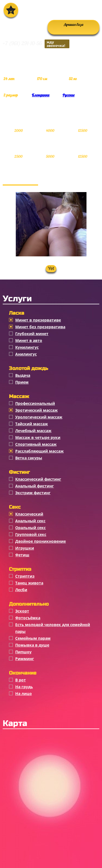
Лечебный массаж (33, 431)
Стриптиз (25, 576)
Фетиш (22, 555)
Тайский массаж (32, 424)
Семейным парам (33, 638)
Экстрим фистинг (33, 493)
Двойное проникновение (41, 541)
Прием (22, 382)
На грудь (24, 687)
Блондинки (41, 95)
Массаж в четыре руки (38, 437)
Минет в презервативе (38, 320)
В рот (21, 680)
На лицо (24, 694)
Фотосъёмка (28, 618)
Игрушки (25, 548)
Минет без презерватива (40, 327)
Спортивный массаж (36, 444)
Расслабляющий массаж (39, 451)
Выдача (23, 375)
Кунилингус (27, 347)
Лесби (21, 590)
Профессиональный (35, 403)
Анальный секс (30, 521)
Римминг (25, 659)
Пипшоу (23, 652)
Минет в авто (29, 340)
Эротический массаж (36, 410)
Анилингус (26, 354)
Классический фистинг (38, 479)
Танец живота (29, 583)
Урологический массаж (39, 417)
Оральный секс (30, 528)
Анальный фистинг (35, 486)
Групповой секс (31, 534)
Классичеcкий (29, 514)
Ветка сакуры (29, 458)
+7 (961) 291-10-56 (36, 44)
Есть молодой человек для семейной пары (53, 628)
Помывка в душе (32, 645)
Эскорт (22, 611)
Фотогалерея (20, 179)
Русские (69, 95)
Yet (51, 268)
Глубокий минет (32, 334)
